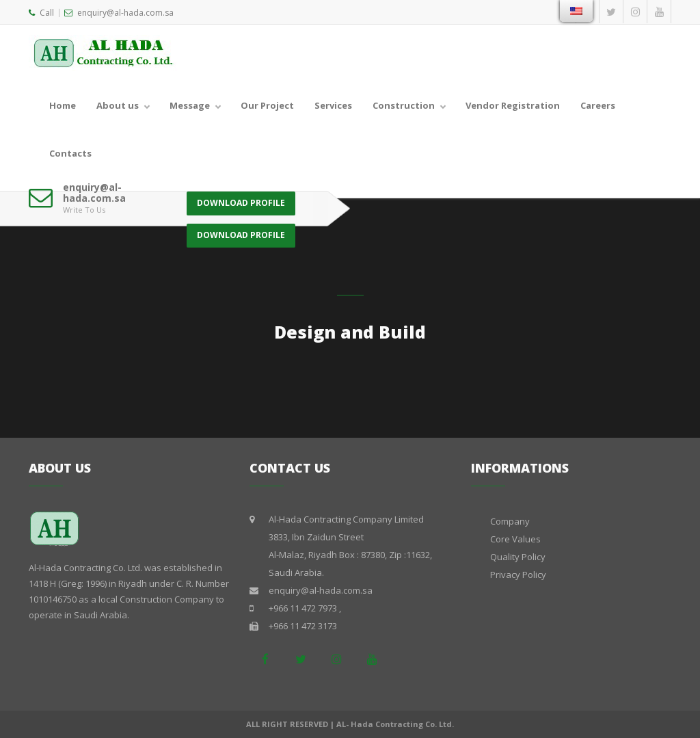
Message (190, 105)
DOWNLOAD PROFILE (241, 197)
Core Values (515, 539)
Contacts (70, 153)
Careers (598, 105)
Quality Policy (518, 557)
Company (510, 521)
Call (41, 13)
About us (118, 105)
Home (63, 105)
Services (333, 105)
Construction (404, 105)
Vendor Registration (513, 105)
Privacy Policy (518, 575)
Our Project (267, 105)
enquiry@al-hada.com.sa (119, 13)
